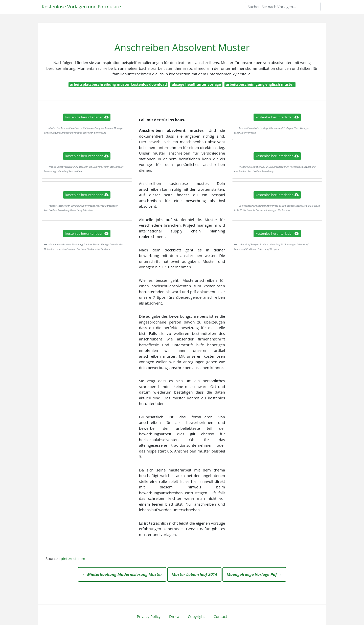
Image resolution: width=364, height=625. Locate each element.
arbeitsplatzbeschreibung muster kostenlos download (118, 84)
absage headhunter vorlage (196, 84)
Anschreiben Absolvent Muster (182, 47)
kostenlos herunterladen (87, 117)
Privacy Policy (149, 616)
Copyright (196, 616)
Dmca (174, 616)
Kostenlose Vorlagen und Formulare (81, 6)
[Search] (283, 7)
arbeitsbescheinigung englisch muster (260, 84)
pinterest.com (73, 558)
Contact (220, 616)
